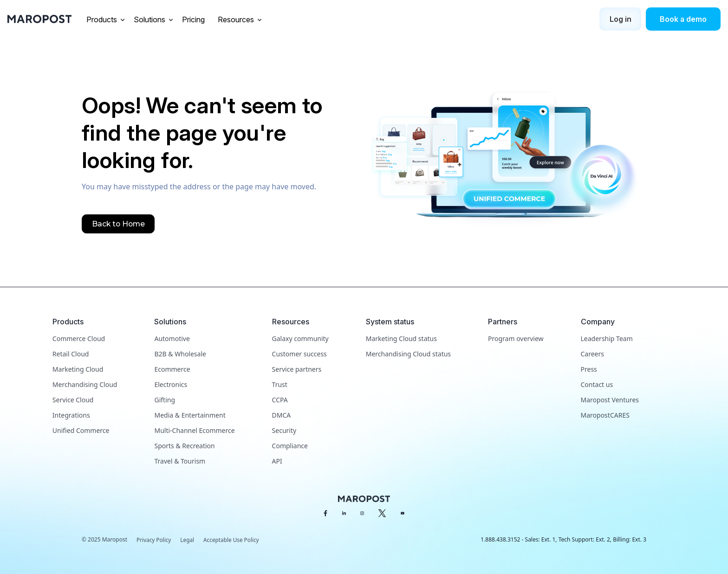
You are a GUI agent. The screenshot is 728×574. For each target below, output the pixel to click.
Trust (280, 384)
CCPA (280, 400)
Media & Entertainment (190, 415)
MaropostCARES (605, 415)
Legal (188, 540)
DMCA (282, 415)
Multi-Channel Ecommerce (194, 430)
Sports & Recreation (184, 446)
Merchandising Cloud (85, 384)
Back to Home (119, 224)
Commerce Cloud (79, 339)
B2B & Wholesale (180, 354)
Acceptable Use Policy (233, 540)
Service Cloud (73, 400)
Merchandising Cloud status (408, 354)
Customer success (299, 354)
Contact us (597, 384)
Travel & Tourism (180, 461)
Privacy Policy (154, 540)
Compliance (290, 446)
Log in (621, 19)
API (277, 461)
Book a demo (683, 19)
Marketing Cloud (78, 369)
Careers (592, 354)
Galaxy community (300, 339)
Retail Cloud (71, 354)
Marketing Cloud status (401, 339)
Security (284, 430)
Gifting (165, 400)
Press (589, 369)
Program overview (516, 339)
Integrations (71, 415)
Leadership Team (607, 339)
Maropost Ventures (610, 400)
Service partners (297, 369)
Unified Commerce (81, 430)
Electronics (171, 384)
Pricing (194, 19)
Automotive (172, 339)
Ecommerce (172, 369)
